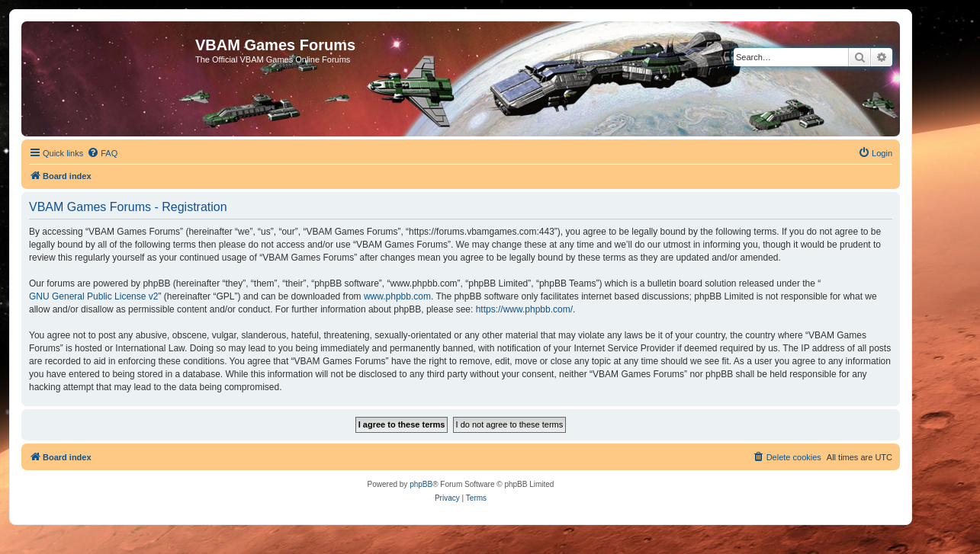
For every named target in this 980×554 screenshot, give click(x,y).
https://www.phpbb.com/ (524, 309)
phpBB (421, 484)
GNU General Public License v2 (93, 296)
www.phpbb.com (397, 296)
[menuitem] (102, 153)
